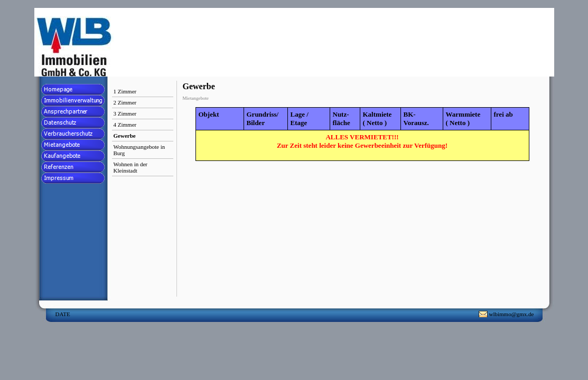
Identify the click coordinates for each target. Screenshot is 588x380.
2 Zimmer (125, 102)
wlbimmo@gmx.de (512, 314)
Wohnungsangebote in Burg (139, 150)
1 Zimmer (125, 91)
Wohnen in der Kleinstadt (131, 167)
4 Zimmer (125, 125)
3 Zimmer (125, 113)
